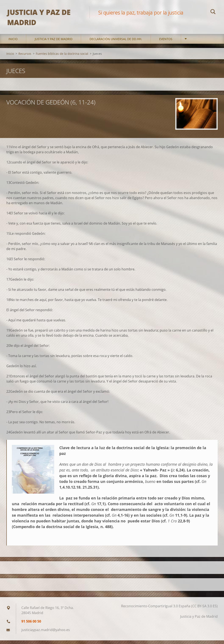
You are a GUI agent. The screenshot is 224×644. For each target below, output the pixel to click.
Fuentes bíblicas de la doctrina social (62, 57)
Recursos (25, 57)
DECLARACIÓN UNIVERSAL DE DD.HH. (116, 42)
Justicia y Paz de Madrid (54, 42)
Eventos (166, 42)
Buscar (213, 12)
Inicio (13, 42)
